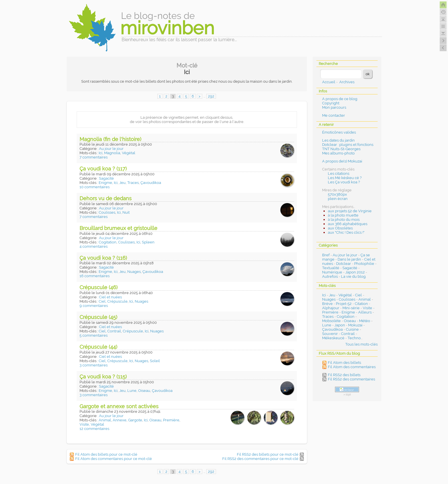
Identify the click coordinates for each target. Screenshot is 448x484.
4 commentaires (94, 246)
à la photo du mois (344, 220)
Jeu (122, 183)
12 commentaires (94, 429)
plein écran (338, 199)
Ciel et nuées (110, 297)
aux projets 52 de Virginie (350, 211)
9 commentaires (94, 306)
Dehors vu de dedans (106, 198)
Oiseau (144, 391)
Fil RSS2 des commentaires (351, 379)
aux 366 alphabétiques (348, 224)
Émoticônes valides (339, 132)
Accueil (329, 82)
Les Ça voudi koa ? (344, 182)
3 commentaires (94, 365)
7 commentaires (94, 157)
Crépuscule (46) (99, 287)
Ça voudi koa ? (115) (103, 377)
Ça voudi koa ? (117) (103, 169)
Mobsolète (331, 321)
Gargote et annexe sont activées (119, 406)
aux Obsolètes (340, 228)
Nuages (134, 272)
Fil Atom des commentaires (352, 367)
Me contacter (334, 115)
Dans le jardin (349, 259)
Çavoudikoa (151, 183)
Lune (132, 391)
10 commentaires (95, 187)
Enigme (105, 183)
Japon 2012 (355, 272)
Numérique (332, 272)
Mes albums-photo (338, 153)
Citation (361, 304)
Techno (354, 338)
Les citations (339, 173)
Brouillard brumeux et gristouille (118, 228)
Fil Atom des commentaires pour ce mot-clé (114, 459)
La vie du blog (353, 276)
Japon (340, 325)
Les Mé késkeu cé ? (345, 178)
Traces (133, 183)
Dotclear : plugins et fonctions (348, 145)
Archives (347, 82)
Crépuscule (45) (98, 317)
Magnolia (112, 153)
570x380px (337, 194)
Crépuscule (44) (98, 347)
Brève (327, 304)
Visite (84, 424)
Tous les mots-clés (361, 344)
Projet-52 (344, 304)
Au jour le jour (111, 149)
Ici (101, 153)
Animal (105, 420)
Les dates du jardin (338, 140)
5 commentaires (94, 335)
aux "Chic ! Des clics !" (346, 232)
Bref (326, 255)
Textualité (331, 268)
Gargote (135, 420)
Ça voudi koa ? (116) (103, 258)
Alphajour (331, 308)
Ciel (102, 301)
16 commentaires (95, 276)
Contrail (114, 331)
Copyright (331, 103)
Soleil (155, 361)
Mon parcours (334, 107)
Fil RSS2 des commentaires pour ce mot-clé (260, 459)
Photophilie (364, 264)
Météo (365, 321)
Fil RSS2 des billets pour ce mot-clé (268, 454)
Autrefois (330, 276)
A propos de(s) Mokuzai (342, 161)
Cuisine (352, 329)
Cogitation (108, 242)
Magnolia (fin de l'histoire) (110, 139)
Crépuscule (117, 301)
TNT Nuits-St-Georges (341, 149)
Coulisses (107, 212)
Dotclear (344, 264)
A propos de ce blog (340, 99)
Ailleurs (365, 312)
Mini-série (351, 308)
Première (171, 420)
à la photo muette (343, 215)
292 (211, 96)
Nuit (126, 212)
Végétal (129, 153)
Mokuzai (355, 325)
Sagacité (106, 178)
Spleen (148, 242)
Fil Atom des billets (344, 363)
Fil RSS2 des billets (344, 375)
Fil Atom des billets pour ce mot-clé (106, 454)
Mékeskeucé (333, 338)
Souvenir (330, 334)
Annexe (120, 420)
